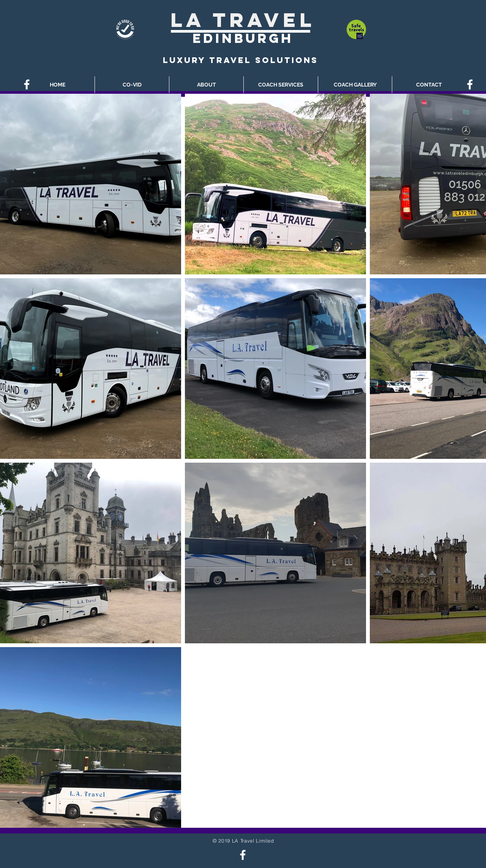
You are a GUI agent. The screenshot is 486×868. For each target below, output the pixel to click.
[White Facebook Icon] (27, 84)
